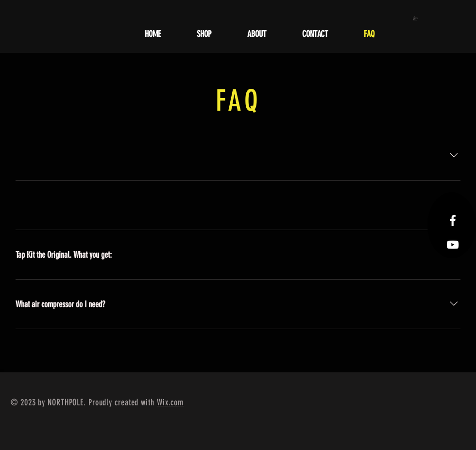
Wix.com (170, 402)
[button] (417, 18)
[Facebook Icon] (453, 220)
